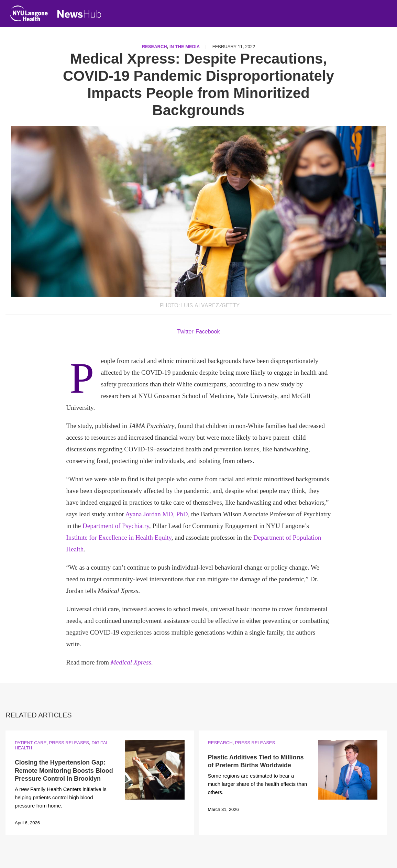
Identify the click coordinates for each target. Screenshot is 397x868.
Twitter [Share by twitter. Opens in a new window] (185, 332)
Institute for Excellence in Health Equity (119, 537)
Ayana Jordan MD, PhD (157, 514)
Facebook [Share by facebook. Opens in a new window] (208, 332)
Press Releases (69, 743)
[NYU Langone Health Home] (29, 15)
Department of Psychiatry (116, 526)
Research (155, 47)
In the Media (185, 47)
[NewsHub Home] (79, 14)
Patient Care (31, 743)
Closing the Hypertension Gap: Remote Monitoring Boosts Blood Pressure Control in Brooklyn (64, 771)
